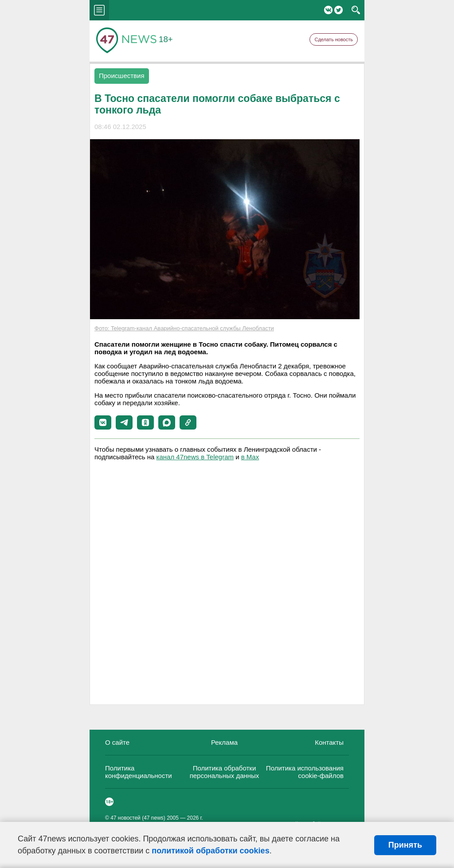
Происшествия (122, 76)
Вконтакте (328, 10)
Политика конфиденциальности (139, 772)
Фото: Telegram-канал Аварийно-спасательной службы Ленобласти (184, 328)
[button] (103, 422)
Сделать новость (334, 39)
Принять (405, 845)
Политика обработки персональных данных (225, 772)
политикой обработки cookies (210, 851)
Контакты (329, 742)
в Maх (250, 457)
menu (99, 10)
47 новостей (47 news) (138, 818)
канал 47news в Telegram (195, 457)
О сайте (117, 742)
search (356, 10)
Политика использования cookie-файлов (305, 772)
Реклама (224, 742)
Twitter (339, 10)
